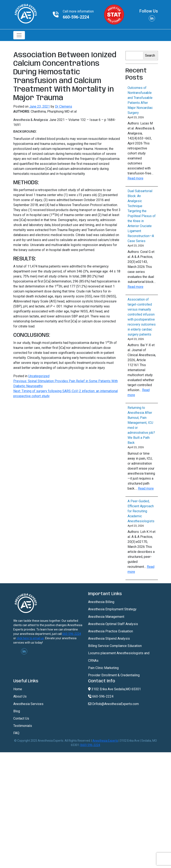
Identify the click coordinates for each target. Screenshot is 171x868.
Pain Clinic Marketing (103, 668)
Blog (17, 711)
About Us (20, 696)
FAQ (16, 733)
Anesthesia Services (28, 704)
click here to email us (30, 638)
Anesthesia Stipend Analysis (109, 639)
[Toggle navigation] (19, 35)
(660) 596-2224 (90, 745)
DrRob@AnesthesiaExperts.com (113, 704)
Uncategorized (39, 376)
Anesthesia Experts (105, 741)
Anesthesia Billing (101, 602)
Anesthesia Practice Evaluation (111, 631)
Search (150, 55)
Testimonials (23, 726)
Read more (135, 178)
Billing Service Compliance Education (115, 646)
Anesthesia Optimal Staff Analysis (113, 624)
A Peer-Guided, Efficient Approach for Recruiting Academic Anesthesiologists (141, 511)
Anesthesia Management (106, 617)
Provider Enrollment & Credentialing (114, 675)
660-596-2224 (76, 17)
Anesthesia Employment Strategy (112, 609)
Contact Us (21, 718)
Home (18, 689)
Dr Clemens (64, 106)
